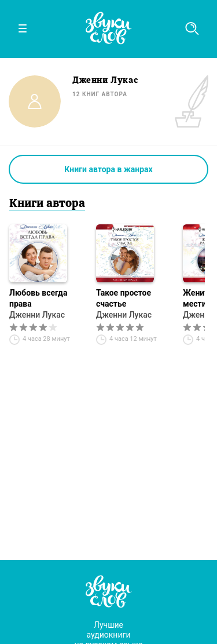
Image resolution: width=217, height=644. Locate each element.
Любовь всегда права (38, 298)
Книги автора (47, 204)
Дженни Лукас (37, 315)
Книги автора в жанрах (108, 169)
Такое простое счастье (124, 298)
